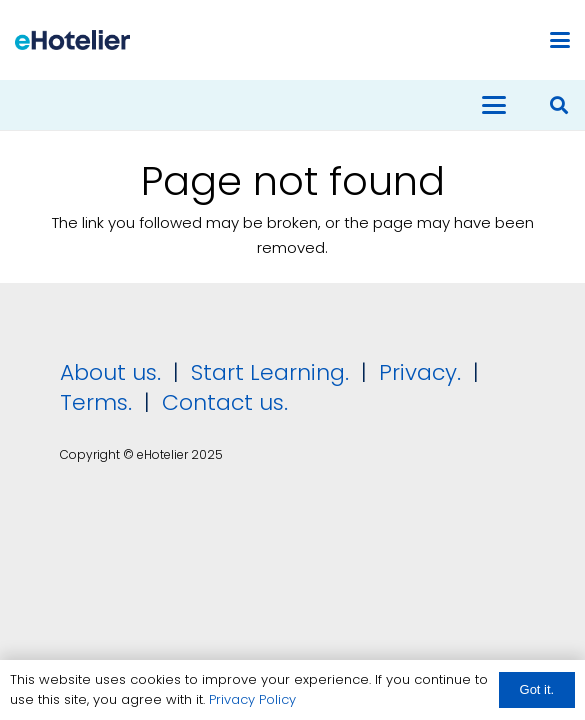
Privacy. (420, 372)
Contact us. (225, 402)
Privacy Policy (252, 699)
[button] (560, 40)
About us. (110, 372)
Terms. (96, 402)
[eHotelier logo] (72, 40)
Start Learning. (267, 372)
